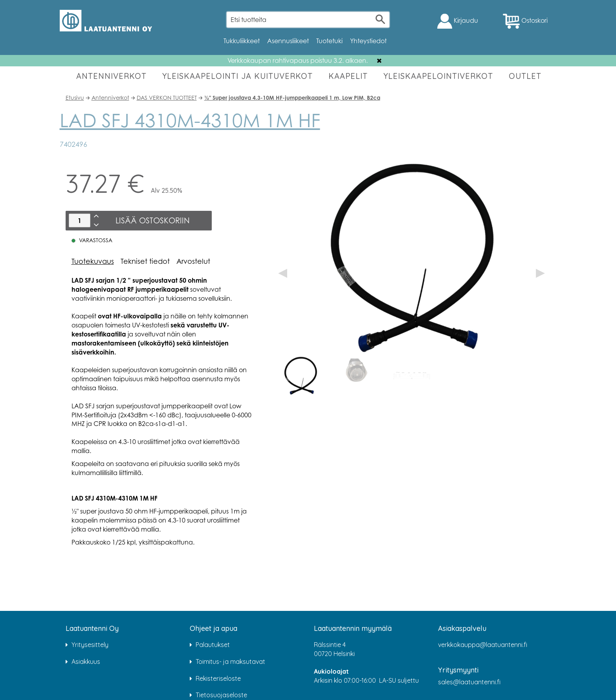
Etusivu (75, 98)
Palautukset (213, 645)
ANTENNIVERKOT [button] (111, 76)
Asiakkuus (86, 662)
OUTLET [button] (525, 76)
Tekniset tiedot (145, 261)
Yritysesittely (90, 645)
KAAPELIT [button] (348, 76)
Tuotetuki (329, 41)
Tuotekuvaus (93, 261)
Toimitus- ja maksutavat (230, 662)
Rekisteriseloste (218, 678)
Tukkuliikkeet (242, 41)
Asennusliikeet (288, 41)
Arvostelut (193, 261)
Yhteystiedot (368, 41)
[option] (301, 376)
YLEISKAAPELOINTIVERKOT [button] (438, 76)
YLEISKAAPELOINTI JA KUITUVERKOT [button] (237, 76)
